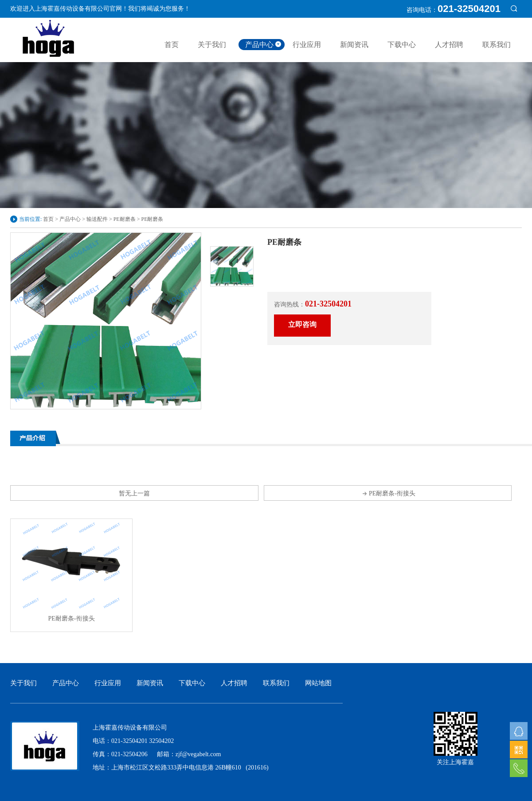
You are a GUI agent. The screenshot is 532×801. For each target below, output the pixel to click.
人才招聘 (449, 45)
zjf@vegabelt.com (198, 754)
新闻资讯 (354, 45)
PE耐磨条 (125, 219)
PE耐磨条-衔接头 (388, 493)
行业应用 (307, 45)
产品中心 (259, 45)
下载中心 (402, 45)
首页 (172, 45)
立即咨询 (302, 324)
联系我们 (497, 45)
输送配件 (97, 219)
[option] (106, 321)
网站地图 (318, 683)
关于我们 (212, 45)
